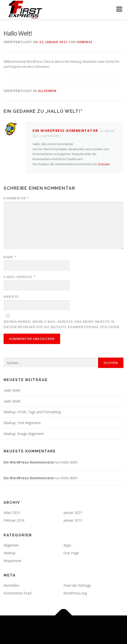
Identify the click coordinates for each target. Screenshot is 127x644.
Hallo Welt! (12, 390)
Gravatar (104, 164)
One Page (71, 553)
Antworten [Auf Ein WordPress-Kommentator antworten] (51, 136)
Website (11, 297)
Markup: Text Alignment (22, 423)
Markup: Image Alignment (24, 434)
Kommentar (16, 198)
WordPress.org (75, 593)
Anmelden (11, 585)
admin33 (85, 42)
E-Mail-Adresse (20, 277)
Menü (119, 9)
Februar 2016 (14, 520)
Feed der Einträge (77, 585)
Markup (10, 553)
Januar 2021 (73, 513)
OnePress (53, 633)
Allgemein (47, 91)
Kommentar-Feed (18, 593)
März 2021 (12, 513)
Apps (67, 545)
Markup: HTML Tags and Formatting (32, 412)
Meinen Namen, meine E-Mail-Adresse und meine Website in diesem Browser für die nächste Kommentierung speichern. (62, 324)
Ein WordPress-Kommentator (65, 131)
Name (10, 257)
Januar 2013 (73, 520)
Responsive (13, 561)
